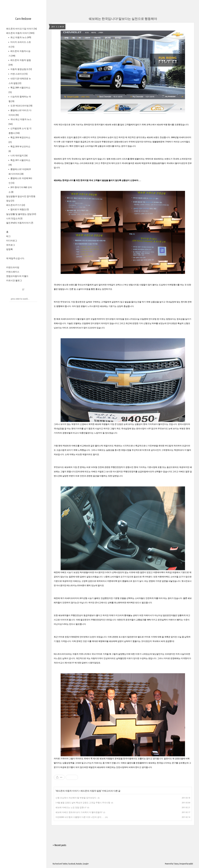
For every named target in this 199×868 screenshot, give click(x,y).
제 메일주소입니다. (15, 258)
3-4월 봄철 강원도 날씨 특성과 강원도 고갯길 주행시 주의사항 (83, 803)
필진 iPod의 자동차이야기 (20, 223)
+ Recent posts (59, 845)
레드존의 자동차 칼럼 (91, 791)
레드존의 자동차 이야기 (20, 33)
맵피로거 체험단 (19, 209)
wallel (191, 864)
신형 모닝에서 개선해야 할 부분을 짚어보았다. (76, 798)
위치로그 (11, 245)
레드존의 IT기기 (16, 205)
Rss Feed (56, 864)
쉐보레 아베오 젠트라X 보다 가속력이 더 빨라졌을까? (79, 812)
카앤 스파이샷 (19, 74)
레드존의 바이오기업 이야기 (22, 29)
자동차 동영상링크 (21, 69)
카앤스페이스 (13, 272)
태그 (8, 236)
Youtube (79, 864)
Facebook (72, 864)
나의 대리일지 (19, 155)
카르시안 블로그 (14, 280)
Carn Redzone (23, 19)
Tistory (176, 864)
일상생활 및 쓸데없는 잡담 (21, 214)
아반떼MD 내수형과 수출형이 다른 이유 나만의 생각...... (80, 817)
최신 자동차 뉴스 (21, 37)
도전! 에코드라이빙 (21, 106)
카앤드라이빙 (13, 267)
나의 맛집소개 (14, 218)
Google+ (86, 864)
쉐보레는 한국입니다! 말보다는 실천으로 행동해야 (123, 19)
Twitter (65, 864)
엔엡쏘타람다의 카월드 (17, 276)
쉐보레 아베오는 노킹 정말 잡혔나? (71, 807)
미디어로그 (12, 241)
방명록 (9, 249)
